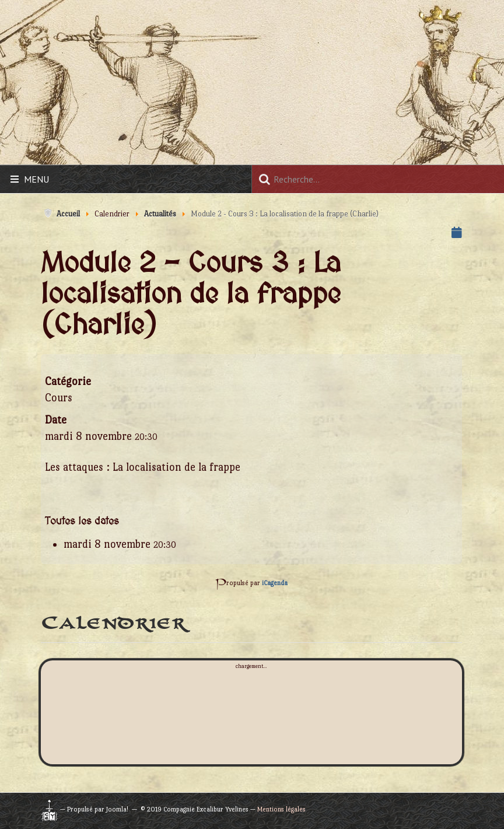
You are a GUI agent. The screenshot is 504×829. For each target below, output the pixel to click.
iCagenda (275, 583)
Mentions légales (281, 809)
